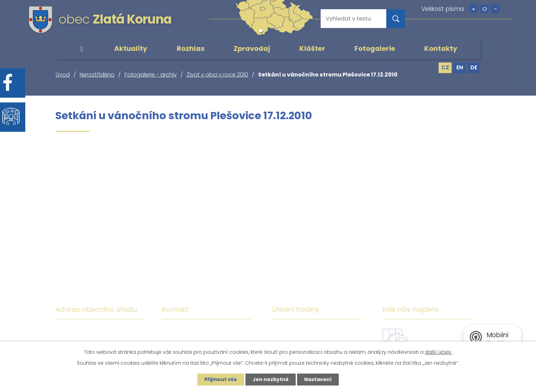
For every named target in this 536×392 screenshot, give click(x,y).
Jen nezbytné (271, 379)
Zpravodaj (252, 48)
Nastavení (318, 379)
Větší (473, 9)
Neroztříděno (97, 75)
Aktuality (131, 48)
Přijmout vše (221, 379)
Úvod (82, 49)
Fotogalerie (375, 48)
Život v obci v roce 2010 (217, 75)
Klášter (312, 48)
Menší (495, 9)
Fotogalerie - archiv (151, 75)
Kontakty (441, 48)
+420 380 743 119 (224, 332)
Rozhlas (191, 48)
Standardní (484, 9)
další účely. (439, 352)
